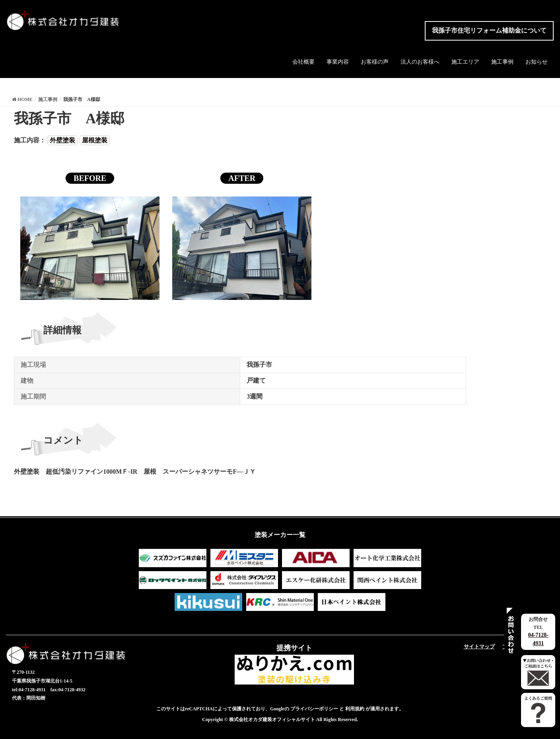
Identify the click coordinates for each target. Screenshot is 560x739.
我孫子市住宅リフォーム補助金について (489, 30)
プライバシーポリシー (314, 709)
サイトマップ (479, 647)
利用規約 (355, 709)
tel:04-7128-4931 (29, 690)
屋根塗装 (95, 140)
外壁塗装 (62, 140)
